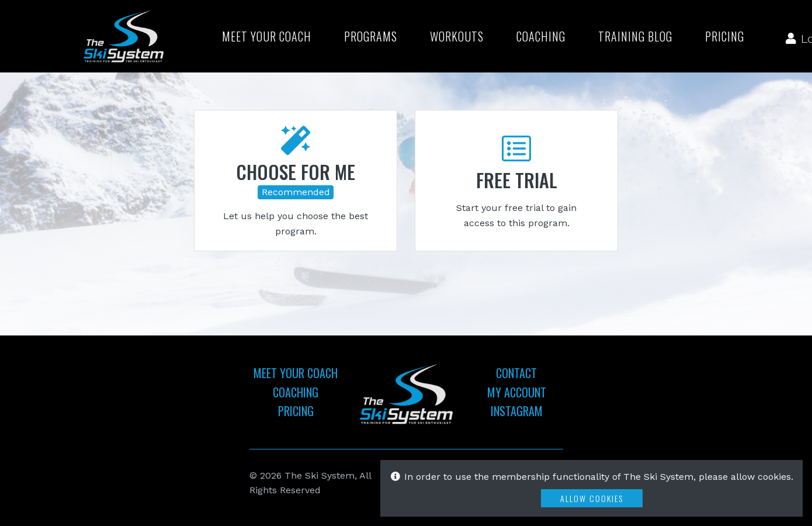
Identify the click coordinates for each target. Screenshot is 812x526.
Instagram (517, 411)
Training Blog (635, 36)
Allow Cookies (592, 498)
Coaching (541, 36)
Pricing (725, 36)
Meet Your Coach (267, 36)
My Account (517, 392)
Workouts (457, 36)
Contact (516, 373)
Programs (371, 36)
